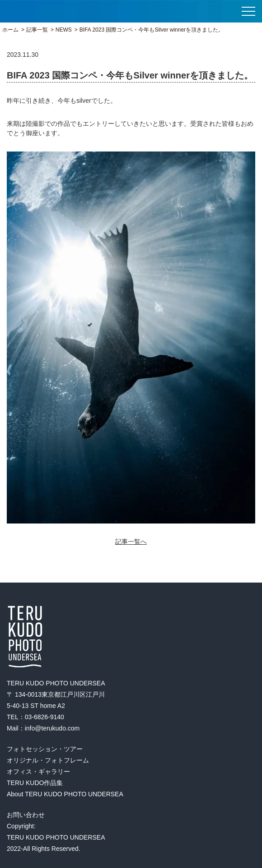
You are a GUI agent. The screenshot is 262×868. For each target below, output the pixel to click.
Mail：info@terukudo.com (43, 728)
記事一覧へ (131, 542)
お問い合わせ (26, 815)
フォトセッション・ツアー (45, 749)
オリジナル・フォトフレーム (48, 760)
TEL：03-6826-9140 (35, 717)
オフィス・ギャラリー (38, 772)
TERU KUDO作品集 (35, 783)
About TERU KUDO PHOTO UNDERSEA (65, 794)
